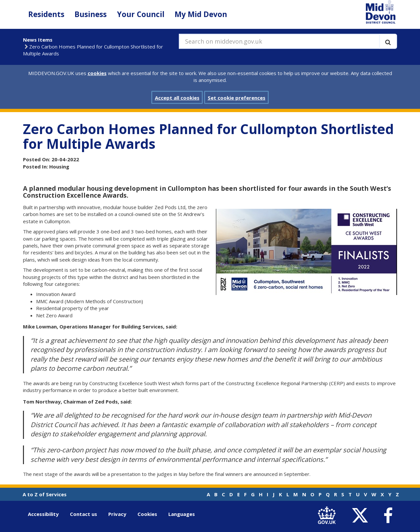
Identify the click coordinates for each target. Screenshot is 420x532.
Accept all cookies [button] (177, 98)
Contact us (84, 514)
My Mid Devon (201, 14)
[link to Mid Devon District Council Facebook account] (388, 516)
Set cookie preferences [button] (237, 98)
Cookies (147, 514)
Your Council (141, 14)
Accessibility (43, 514)
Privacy (117, 514)
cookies (97, 73)
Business (91, 14)
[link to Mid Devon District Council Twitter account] (361, 515)
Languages (182, 514)
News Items (38, 40)
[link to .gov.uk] (328, 515)
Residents (46, 14)
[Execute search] (388, 41)
